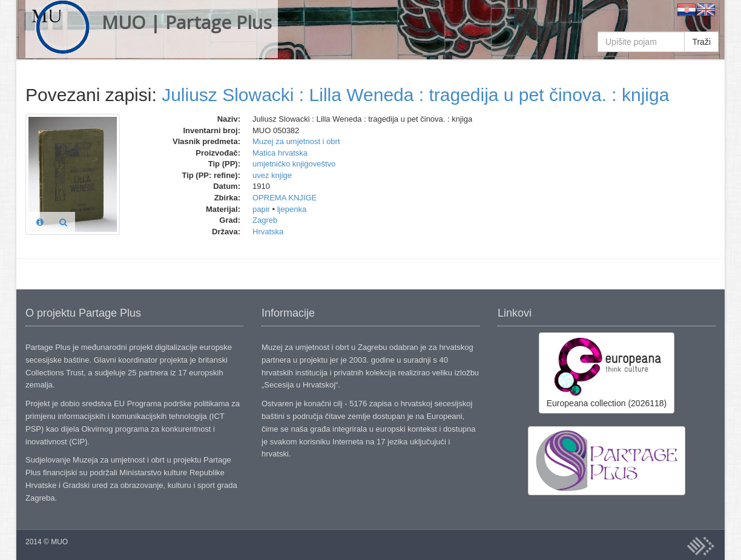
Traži (701, 42)
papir (261, 209)
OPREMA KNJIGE (285, 198)
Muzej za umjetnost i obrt (296, 141)
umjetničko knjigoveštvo (294, 164)
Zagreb (265, 220)
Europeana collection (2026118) (607, 372)
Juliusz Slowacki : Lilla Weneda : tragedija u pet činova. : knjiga (415, 95)
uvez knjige (272, 175)
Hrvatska (268, 232)
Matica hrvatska (280, 153)
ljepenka (292, 209)
